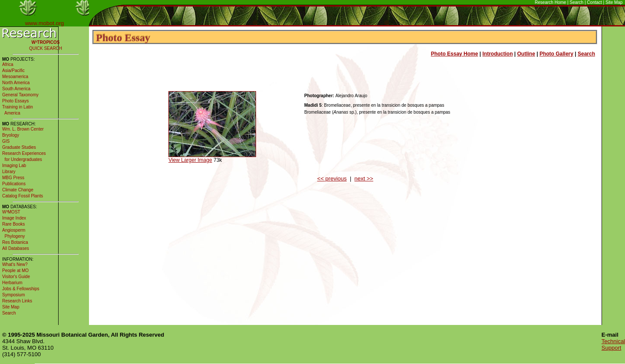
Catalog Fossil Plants (23, 196)
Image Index (14, 218)
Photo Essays (15, 101)
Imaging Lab (14, 166)
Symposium (13, 295)
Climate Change (18, 190)
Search (577, 2)
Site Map (614, 2)
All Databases (16, 248)
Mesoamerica (15, 77)
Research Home (550, 2)
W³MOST (11, 212)
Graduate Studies (19, 147)
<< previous (332, 179)
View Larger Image (190, 160)
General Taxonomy (20, 95)
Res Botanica (15, 242)
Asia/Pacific (13, 71)
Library (9, 172)
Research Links (17, 301)
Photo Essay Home (455, 54)
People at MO (15, 271)
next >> (364, 179)
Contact (594, 2)
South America (16, 89)
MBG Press (13, 178)
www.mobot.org (45, 23)
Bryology (11, 135)
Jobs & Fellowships (21, 289)
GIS (6, 141)
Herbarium (12, 283)
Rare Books (13, 224)
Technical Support (613, 344)
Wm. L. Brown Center (23, 129)
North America (16, 83)
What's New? (15, 264)
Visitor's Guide (16, 277)
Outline (526, 54)
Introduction (498, 54)
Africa (8, 64)
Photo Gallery (556, 54)
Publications (14, 184)
